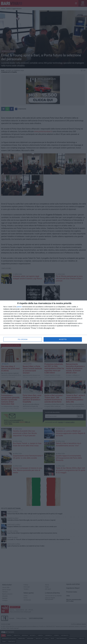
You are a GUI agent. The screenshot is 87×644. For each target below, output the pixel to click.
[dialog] (43, 322)
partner (19, 307)
